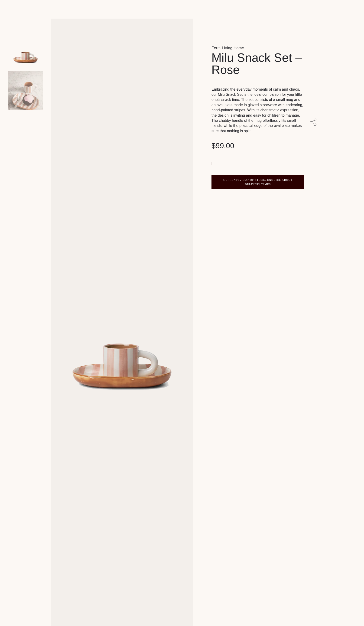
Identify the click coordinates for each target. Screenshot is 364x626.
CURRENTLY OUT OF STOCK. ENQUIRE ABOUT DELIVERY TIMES (258, 182)
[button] (213, 163)
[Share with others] (314, 123)
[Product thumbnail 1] (26, 91)
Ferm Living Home (228, 48)
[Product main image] (26, 46)
